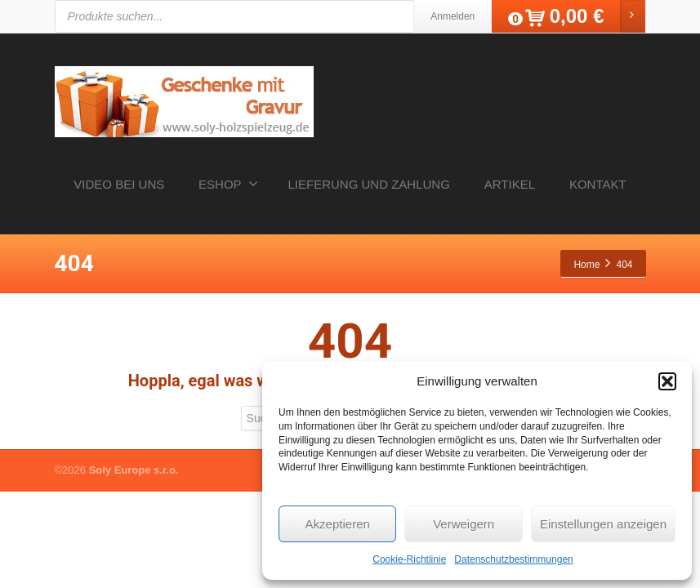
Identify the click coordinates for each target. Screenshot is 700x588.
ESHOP (228, 184)
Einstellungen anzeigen (603, 524)
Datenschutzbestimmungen (513, 559)
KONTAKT (598, 184)
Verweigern (464, 524)
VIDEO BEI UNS (119, 184)
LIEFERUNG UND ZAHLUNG (369, 184)
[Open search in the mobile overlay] (300, 16)
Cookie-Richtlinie (409, 559)
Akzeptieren (338, 524)
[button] (667, 381)
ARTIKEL (510, 184)
